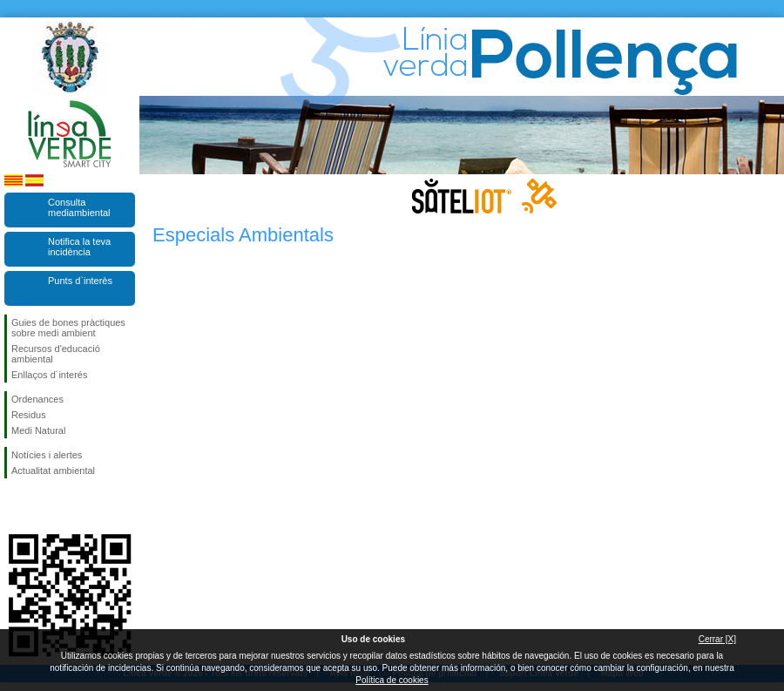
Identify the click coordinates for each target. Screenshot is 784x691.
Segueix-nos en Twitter (44, 506)
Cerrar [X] (717, 639)
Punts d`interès (80, 281)
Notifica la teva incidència (79, 247)
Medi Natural (38, 430)
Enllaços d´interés (49, 375)
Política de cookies (392, 680)
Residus (29, 415)
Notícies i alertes (47, 455)
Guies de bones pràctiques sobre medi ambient (68, 328)
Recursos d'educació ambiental (56, 354)
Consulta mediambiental (79, 207)
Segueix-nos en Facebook (15, 506)
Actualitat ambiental (53, 471)
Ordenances (37, 399)
